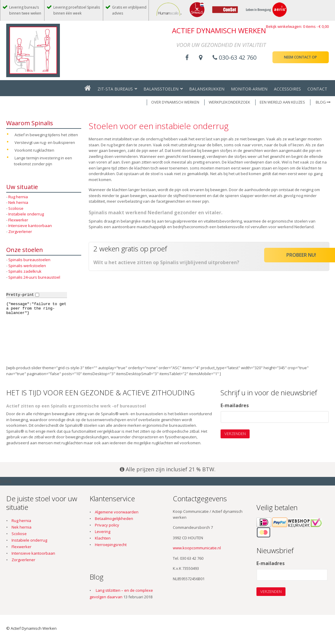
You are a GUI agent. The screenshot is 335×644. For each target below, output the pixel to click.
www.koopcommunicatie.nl (197, 548)
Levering (103, 532)
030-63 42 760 (234, 57)
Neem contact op (300, 57)
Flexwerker (18, 220)
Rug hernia (18, 197)
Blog (323, 102)
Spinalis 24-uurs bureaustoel (34, 277)
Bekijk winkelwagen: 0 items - (297, 26)
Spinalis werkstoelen (27, 266)
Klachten (103, 538)
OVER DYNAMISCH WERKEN (175, 102)
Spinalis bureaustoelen (29, 260)
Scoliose (16, 208)
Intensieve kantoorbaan (30, 226)
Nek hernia (18, 202)
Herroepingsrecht (111, 545)
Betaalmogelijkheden (114, 518)
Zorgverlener (20, 231)
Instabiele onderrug (26, 214)
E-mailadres (235, 406)
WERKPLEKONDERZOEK (229, 102)
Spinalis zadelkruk (25, 271)
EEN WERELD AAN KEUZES (282, 102)
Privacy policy (107, 525)
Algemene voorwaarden (117, 512)
